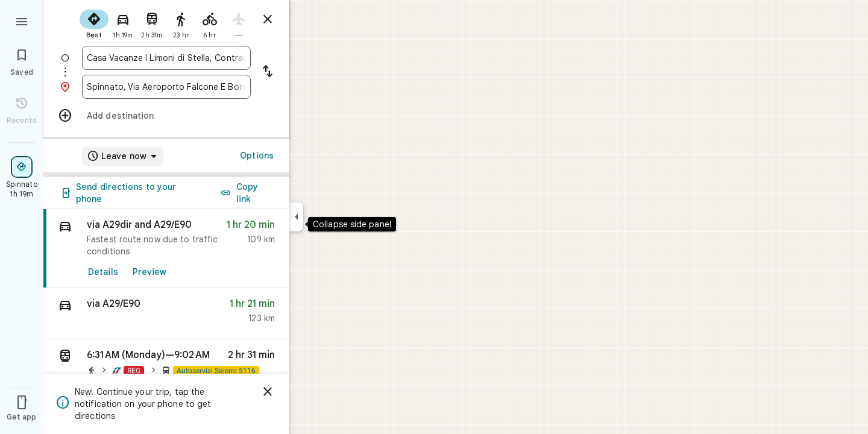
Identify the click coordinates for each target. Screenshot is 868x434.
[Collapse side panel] (296, 217)
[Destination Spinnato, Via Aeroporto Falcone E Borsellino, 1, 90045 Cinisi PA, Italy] (166, 87)
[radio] (94, 23)
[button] (166, 314)
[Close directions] (268, 19)
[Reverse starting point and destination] (268, 72)
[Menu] (22, 20)
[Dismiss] (268, 392)
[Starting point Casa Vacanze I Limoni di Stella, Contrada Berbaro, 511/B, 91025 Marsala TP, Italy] (166, 58)
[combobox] (166, 58)
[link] (166, 249)
